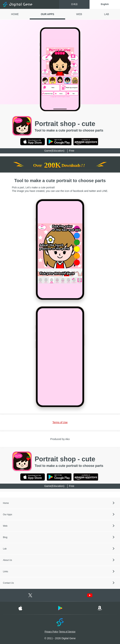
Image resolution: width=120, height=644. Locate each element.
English (104, 4)
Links (6, 572)
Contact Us (8, 583)
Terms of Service (67, 632)
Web (5, 526)
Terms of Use (60, 422)
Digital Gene (18, 4)
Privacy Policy (51, 632)
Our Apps (8, 515)
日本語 (74, 4)
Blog (5, 537)
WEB (79, 14)
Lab (5, 549)
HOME (15, 14)
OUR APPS (47, 14)
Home (6, 503)
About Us (7, 560)
